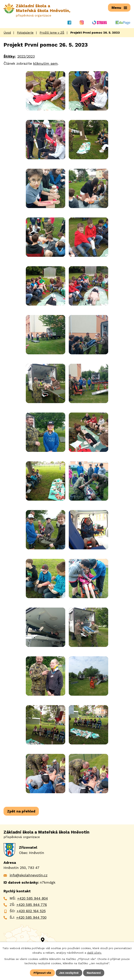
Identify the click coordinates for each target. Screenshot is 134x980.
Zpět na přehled (21, 811)
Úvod (7, 32)
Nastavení (94, 973)
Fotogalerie (25, 32)
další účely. (94, 952)
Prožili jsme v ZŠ (52, 32)
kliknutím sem (45, 63)
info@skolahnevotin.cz (29, 875)
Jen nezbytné (69, 973)
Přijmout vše (42, 973)
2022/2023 (26, 56)
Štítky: (10, 56)
